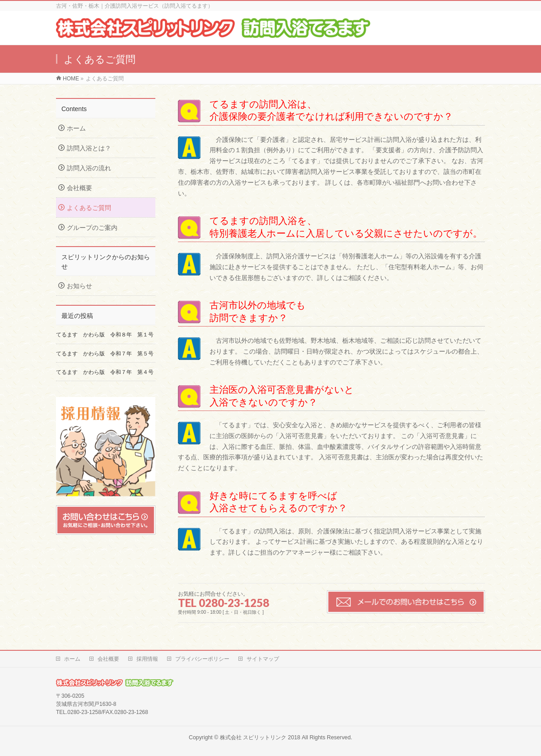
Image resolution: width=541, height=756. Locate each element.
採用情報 (147, 659)
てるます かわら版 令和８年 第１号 (105, 335)
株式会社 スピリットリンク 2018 (260, 737)
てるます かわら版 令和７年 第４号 (105, 372)
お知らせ (79, 286)
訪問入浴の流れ (89, 168)
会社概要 (79, 188)
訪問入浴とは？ (89, 148)
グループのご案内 (92, 228)
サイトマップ (263, 659)
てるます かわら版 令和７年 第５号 (107, 354)
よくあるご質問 (89, 208)
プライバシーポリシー (202, 659)
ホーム (76, 128)
